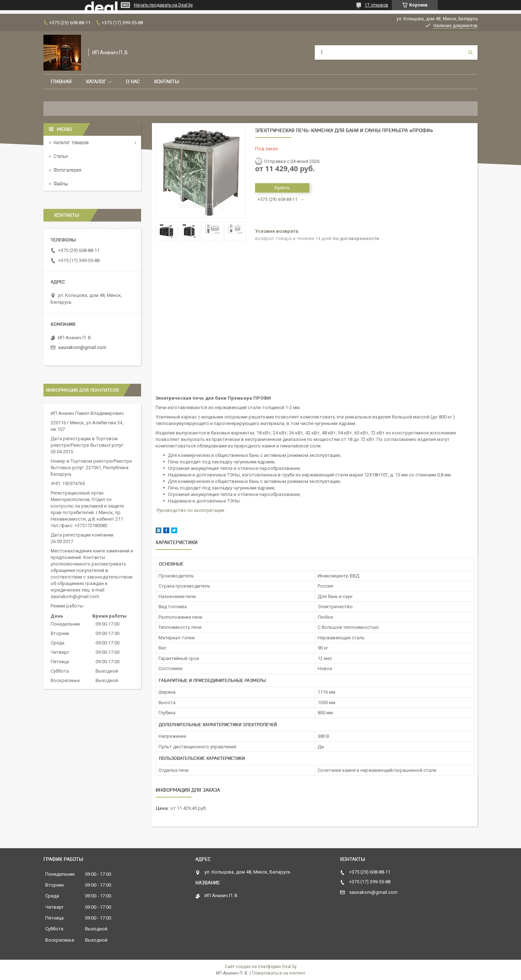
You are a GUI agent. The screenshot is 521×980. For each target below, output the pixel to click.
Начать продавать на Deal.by (163, 5)
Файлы (61, 184)
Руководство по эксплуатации (190, 510)
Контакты (167, 81)
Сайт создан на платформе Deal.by (261, 967)
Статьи (61, 156)
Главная (61, 81)
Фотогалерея (67, 170)
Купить (282, 188)
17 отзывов (376, 5)
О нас (133, 81)
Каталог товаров (71, 142)
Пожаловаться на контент (279, 973)
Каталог (96, 81)
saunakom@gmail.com (82, 347)
